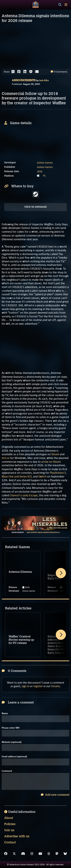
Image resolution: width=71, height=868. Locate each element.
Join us (9, 830)
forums (56, 686)
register (38, 686)
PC (44, 176)
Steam (55, 454)
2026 (40, 171)
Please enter (11, 728)
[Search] (60, 5)
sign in (26, 686)
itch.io (6, 458)
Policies (10, 824)
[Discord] (23, 854)
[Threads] (49, 854)
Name (5, 713)
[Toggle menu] (66, 5)
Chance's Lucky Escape (24, 495)
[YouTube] (40, 854)
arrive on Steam (51, 462)
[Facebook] (6, 854)
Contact (10, 842)
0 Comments (59, 72)
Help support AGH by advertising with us (43, 532)
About (9, 818)
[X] (14, 854)
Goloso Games (45, 163)
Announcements (24, 80)
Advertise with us (17, 836)
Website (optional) (12, 742)
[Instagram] (32, 854)
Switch (42, 476)
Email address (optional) (14, 757)
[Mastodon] (57, 854)
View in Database (35, 207)
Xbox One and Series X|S (17, 476)
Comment (7, 771)
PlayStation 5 (58, 473)
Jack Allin (44, 80)
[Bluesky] (65, 854)
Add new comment (55, 795)
